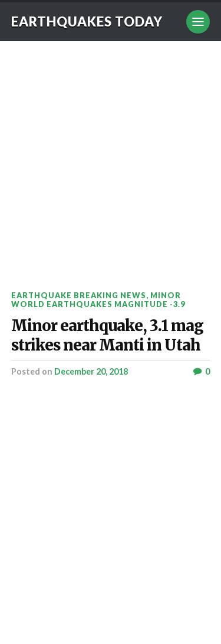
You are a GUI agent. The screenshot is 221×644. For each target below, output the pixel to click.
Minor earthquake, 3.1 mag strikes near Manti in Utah (107, 336)
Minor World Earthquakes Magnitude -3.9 (98, 300)
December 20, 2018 (91, 371)
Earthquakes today (87, 21)
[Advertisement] (111, 157)
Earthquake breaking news (79, 295)
